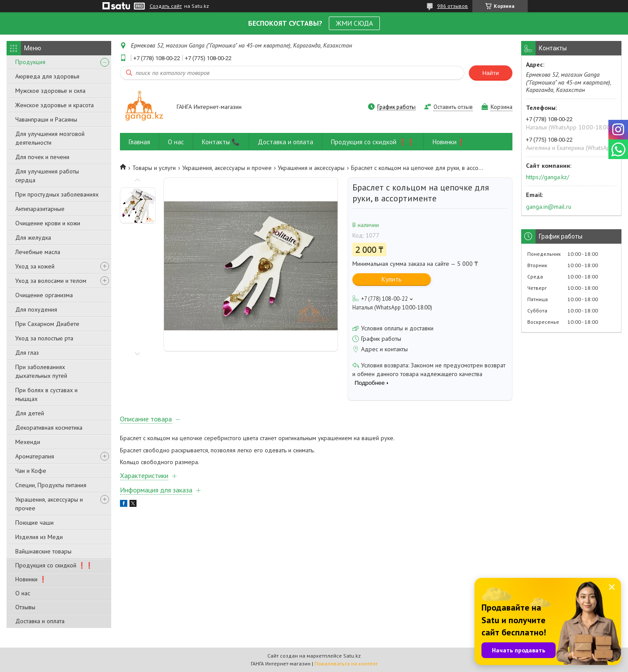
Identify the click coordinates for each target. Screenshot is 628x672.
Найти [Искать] (491, 73)
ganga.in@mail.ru (549, 207)
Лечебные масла (38, 252)
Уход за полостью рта (44, 338)
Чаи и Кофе (31, 471)
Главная (139, 142)
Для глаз (27, 353)
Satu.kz (352, 656)
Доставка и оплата (40, 621)
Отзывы (25, 607)
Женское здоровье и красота (55, 105)
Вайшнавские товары (43, 551)
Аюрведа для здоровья (47, 76)
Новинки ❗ (31, 579)
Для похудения (36, 309)
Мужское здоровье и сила (50, 91)
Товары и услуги (154, 168)
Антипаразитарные (40, 209)
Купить (392, 279)
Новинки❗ (449, 142)
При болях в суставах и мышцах (46, 394)
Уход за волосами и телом (51, 281)
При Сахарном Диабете (47, 324)
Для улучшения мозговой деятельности (50, 138)
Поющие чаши (34, 523)
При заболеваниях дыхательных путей (41, 371)
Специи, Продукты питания (51, 485)
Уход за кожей (35, 266)
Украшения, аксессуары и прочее (49, 504)
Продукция (30, 62)
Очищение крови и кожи (48, 223)
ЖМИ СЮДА (354, 23)
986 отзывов (452, 6)
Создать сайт (166, 6)
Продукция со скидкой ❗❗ (54, 565)
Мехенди (28, 442)
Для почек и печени (42, 157)
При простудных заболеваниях (57, 194)
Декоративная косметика (49, 428)
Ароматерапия (35, 456)
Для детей (30, 413)
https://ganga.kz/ (548, 177)
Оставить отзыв (453, 107)
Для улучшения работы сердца (47, 176)
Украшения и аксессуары (311, 168)
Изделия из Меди (39, 537)
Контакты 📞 (221, 142)
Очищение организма (44, 295)
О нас (23, 593)
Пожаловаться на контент (346, 664)
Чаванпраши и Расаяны (46, 119)
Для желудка (33, 238)
